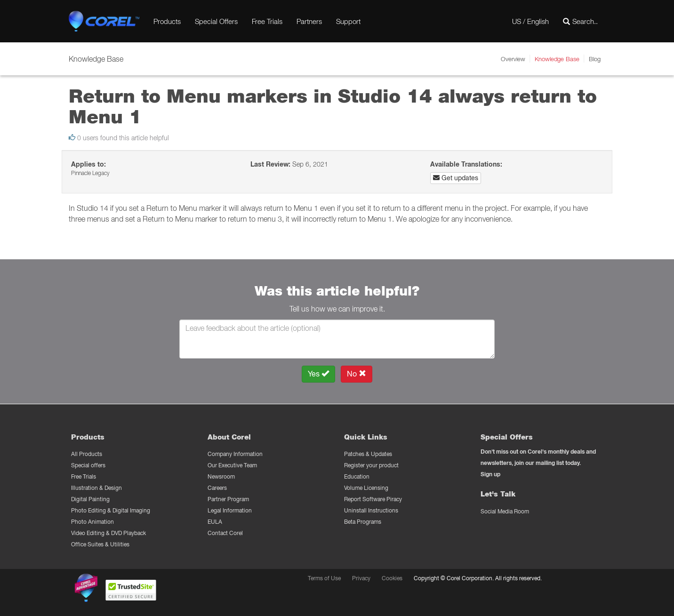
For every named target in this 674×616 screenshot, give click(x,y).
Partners (309, 21)
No (357, 374)
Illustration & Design (96, 488)
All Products (87, 454)
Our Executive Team (232, 465)
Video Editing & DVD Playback (108, 533)
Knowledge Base (557, 59)
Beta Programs (363, 522)
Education (357, 476)
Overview (513, 59)
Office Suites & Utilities (100, 544)
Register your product (371, 465)
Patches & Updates (368, 454)
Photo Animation (92, 522)
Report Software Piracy (373, 499)
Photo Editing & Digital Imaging (111, 510)
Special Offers (216, 21)
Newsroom (221, 476)
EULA (215, 522)
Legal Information (230, 510)
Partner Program (228, 499)
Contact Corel (225, 533)
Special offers (88, 465)
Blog (595, 59)
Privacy (361, 578)
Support (348, 21)
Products (167, 21)
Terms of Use (324, 578)
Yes (318, 374)
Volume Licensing (366, 488)
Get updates (456, 178)
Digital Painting (90, 499)
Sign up (490, 474)
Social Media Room (505, 511)
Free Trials (267, 21)
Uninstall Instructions (371, 510)
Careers (217, 488)
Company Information (235, 454)
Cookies (392, 578)
